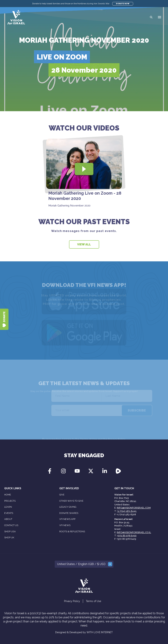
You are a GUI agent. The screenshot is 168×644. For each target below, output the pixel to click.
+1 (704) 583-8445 (127, 511)
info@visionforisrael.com (134, 508)
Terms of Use (93, 601)
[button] (160, 17)
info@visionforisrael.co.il (134, 532)
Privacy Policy (72, 601)
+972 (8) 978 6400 (127, 536)
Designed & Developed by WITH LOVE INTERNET (84, 632)
